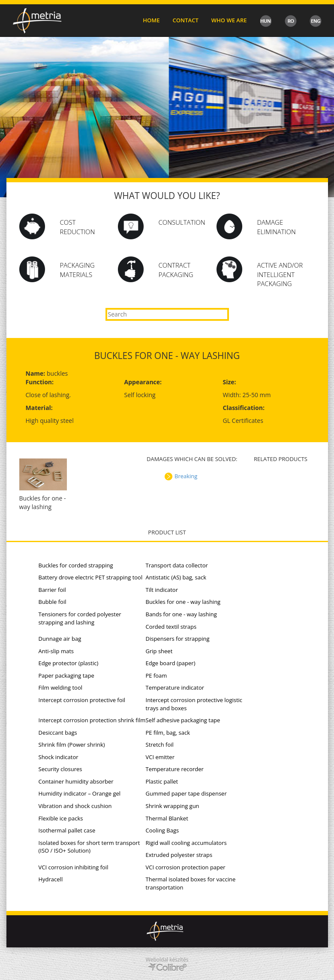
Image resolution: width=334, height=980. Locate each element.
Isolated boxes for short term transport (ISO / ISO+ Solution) (89, 847)
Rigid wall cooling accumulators (186, 843)
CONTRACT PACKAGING (176, 270)
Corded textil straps (171, 627)
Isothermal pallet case (67, 830)
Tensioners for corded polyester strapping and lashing (80, 618)
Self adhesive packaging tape (183, 720)
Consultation (182, 222)
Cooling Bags (162, 830)
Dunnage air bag (60, 639)
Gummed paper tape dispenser (186, 793)
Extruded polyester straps (179, 855)
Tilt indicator (162, 590)
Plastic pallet (162, 781)
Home (151, 20)
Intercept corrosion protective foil (82, 700)
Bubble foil (53, 602)
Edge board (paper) (171, 663)
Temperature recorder (175, 769)
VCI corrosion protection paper (186, 867)
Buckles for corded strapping (76, 565)
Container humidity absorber (76, 781)
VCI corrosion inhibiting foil (74, 867)
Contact (186, 20)
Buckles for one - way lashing (183, 602)
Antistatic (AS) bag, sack (176, 577)
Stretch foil (160, 745)
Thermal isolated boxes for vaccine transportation (191, 883)
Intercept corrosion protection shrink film (92, 720)
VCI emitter (160, 757)
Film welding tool (61, 688)
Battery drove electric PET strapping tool (91, 577)
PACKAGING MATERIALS (77, 270)
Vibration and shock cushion (75, 806)
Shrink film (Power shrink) (72, 745)
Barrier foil (52, 590)
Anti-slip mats (56, 651)
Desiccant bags (58, 733)
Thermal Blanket (167, 818)
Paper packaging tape (66, 675)
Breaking (186, 476)
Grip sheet (159, 651)
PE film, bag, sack (168, 733)
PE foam (156, 675)
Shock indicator (59, 757)
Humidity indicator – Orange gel (80, 793)
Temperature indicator (175, 688)
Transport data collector (177, 565)
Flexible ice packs (61, 818)
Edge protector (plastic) (69, 663)
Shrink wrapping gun (173, 806)
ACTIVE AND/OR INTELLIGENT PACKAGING (280, 274)
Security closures (60, 769)
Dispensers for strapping (178, 639)
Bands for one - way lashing (181, 614)
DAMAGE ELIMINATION (277, 227)
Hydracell (51, 879)
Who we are (229, 20)
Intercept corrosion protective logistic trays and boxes (194, 704)
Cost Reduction (78, 227)
